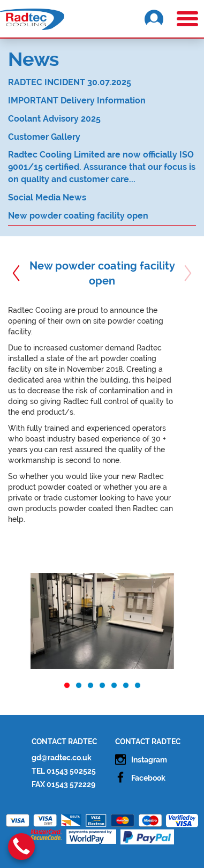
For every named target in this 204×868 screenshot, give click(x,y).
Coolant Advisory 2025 (54, 119)
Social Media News (47, 197)
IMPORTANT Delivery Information (77, 100)
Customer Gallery (44, 137)
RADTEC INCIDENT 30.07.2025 (70, 82)
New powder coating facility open (78, 216)
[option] (102, 621)
